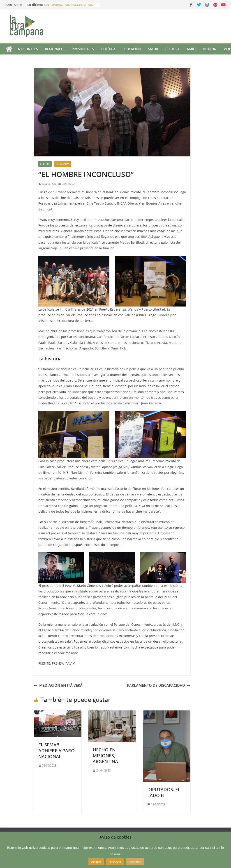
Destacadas (62, 164)
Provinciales (83, 49)
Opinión (210, 49)
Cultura (172, 49)
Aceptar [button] (96, 862)
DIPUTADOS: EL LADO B (164, 792)
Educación (132, 49)
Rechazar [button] (115, 862)
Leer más (135, 862)
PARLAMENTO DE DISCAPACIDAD (159, 685)
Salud (153, 49)
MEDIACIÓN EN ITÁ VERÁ (58, 685)
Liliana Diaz (49, 184)
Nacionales (28, 49)
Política (108, 49)
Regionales (55, 49)
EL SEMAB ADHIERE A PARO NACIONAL (57, 751)
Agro (191, 49)
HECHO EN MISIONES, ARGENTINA (105, 756)
